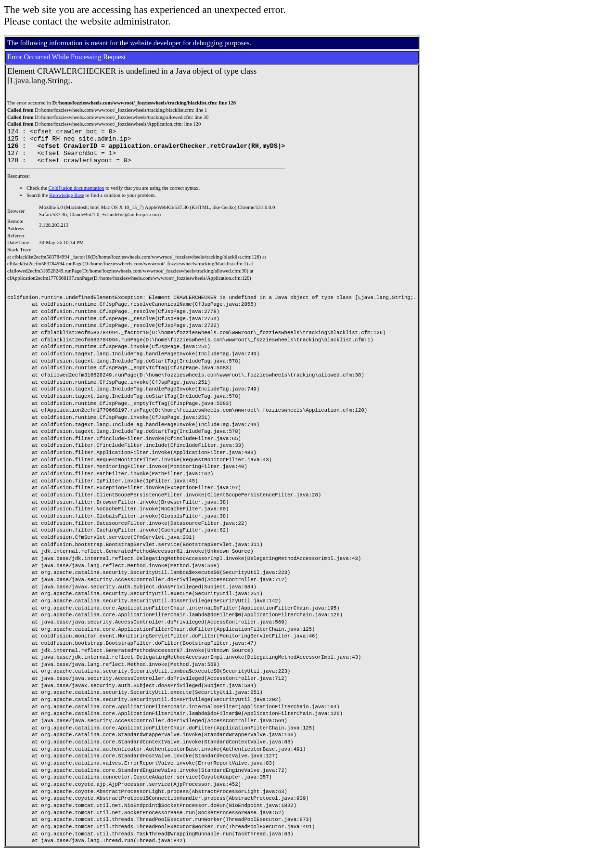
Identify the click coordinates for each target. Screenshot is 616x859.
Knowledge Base (67, 202)
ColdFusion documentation (77, 195)
